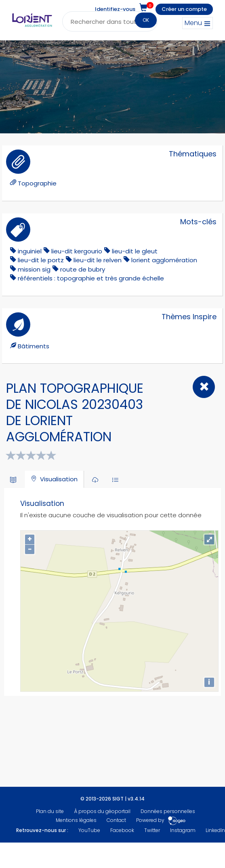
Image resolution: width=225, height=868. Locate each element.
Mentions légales (76, 820)
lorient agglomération (164, 260)
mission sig (34, 269)
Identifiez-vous (115, 9)
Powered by (161, 820)
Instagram (183, 830)
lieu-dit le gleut (135, 251)
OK (146, 20)
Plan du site (50, 811)
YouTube (89, 830)
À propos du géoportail (102, 811)
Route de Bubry (83, 269)
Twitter (152, 830)
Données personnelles (168, 811)
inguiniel (30, 251)
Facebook (122, 830)
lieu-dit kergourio (77, 251)
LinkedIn (215, 830)
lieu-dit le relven (98, 260)
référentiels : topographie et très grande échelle (91, 278)
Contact (116, 820)
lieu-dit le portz (41, 260)
